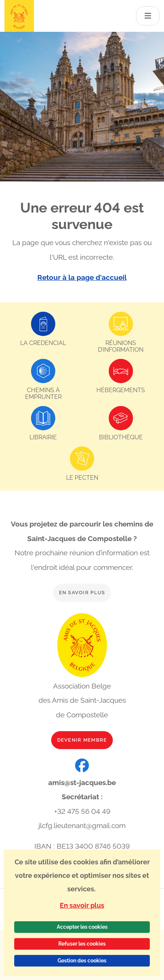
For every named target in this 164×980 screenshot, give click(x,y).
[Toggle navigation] (148, 16)
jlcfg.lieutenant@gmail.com (82, 825)
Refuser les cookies (82, 944)
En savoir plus (82, 593)
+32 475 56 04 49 (82, 811)
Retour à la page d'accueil (82, 277)
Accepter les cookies (82, 927)
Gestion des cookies (82, 961)
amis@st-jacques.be (82, 782)
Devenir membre (82, 740)
